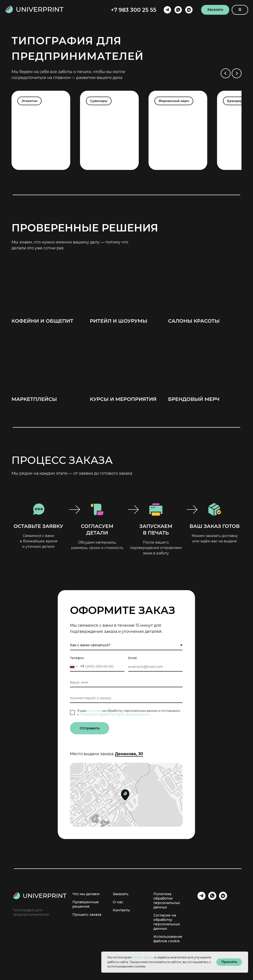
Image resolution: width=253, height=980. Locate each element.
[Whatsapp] (178, 10)
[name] (126, 682)
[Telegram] (167, 10)
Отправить (90, 728)
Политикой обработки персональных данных (115, 714)
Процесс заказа (87, 915)
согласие (94, 711)
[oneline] (126, 698)
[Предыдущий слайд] (226, 73)
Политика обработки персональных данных (167, 901)
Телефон (77, 658)
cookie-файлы (143, 957)
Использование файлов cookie (168, 939)
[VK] (189, 10)
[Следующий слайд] (237, 73)
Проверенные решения (86, 904)
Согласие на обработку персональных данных (167, 922)
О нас (118, 902)
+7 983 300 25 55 (134, 10)
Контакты (121, 910)
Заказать (121, 894)
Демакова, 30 (129, 754)
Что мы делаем (86, 894)
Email (132, 658)
